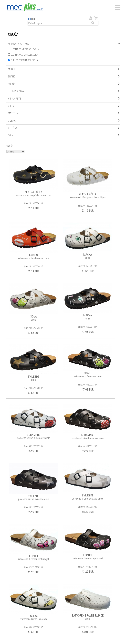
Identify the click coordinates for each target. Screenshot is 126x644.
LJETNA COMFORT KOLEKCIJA (24, 49)
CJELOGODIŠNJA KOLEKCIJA (23, 60)
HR (30, 19)
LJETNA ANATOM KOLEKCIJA (23, 55)
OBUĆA (10, 146)
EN (34, 19)
